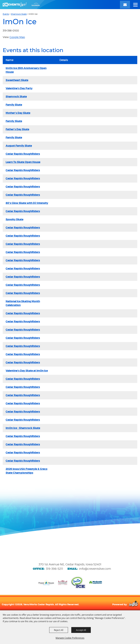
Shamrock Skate (19, 14)
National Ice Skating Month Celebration (23, 303)
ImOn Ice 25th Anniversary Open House (26, 70)
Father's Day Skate (17, 129)
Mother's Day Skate (18, 113)
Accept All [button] (81, 630)
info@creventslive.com (95, 569)
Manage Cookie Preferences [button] (70, 638)
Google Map (17, 37)
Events (6, 14)
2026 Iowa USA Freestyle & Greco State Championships (27, 471)
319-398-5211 (55, 569)
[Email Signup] (125, 5)
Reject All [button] (59, 630)
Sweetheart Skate (17, 80)
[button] (135, 5)
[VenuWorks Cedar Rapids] (21, 5)
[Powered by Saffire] (133, 604)
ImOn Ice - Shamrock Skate (23, 428)
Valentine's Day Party (19, 88)
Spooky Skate (14, 219)
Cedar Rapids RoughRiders (23, 154)
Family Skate (14, 105)
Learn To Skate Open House (23, 162)
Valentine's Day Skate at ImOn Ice (27, 371)
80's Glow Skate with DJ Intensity (27, 203)
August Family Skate (19, 146)
